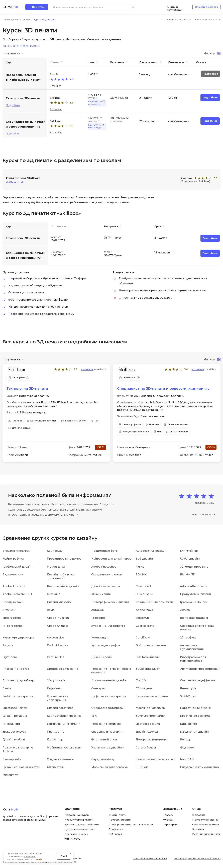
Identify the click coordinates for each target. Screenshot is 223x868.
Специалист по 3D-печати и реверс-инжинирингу (163, 389)
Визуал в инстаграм (17, 551)
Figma (140, 566)
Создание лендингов (106, 574)
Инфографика (12, 626)
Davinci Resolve (58, 645)
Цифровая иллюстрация (109, 696)
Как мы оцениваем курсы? (21, 46)
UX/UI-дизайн (190, 559)
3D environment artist (151, 716)
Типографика (12, 618)
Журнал (168, 820)
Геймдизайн (144, 594)
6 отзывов (56, 109)
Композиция (100, 637)
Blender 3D (188, 574)
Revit (50, 610)
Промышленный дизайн (109, 680)
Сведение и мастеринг (107, 731)
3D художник (56, 680)
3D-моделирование (194, 566)
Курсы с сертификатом (79, 820)
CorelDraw (143, 637)
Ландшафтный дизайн (63, 586)
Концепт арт (56, 740)
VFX (94, 716)
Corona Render (146, 747)
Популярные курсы (77, 815)
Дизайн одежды (148, 731)
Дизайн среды (102, 657)
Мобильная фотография (64, 747)
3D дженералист (148, 669)
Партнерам (170, 824)
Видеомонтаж (13, 574)
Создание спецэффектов (198, 680)
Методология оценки (206, 820)
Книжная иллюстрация (152, 696)
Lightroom (10, 657)
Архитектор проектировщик (200, 669)
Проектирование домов (64, 559)
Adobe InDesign (58, 618)
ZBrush (185, 610)
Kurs (10, 7)
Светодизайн (12, 759)
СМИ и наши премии (206, 824)
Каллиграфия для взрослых (155, 759)
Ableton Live (55, 637)
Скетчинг (53, 594)
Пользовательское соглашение (150, 858)
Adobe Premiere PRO (17, 594)
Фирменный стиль (104, 740)
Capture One (56, 657)
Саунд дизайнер (103, 759)
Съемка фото (145, 626)
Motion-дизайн (58, 566)
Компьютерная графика (64, 716)
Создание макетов (60, 759)
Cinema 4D (143, 586)
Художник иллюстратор (108, 626)
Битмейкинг (189, 724)
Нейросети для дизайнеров (111, 559)
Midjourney (10, 775)
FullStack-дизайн (148, 657)
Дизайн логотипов (60, 708)
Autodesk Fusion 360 (150, 551)
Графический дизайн (18, 566)
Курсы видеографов (106, 645)
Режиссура (188, 688)
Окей (64, 852)
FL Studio (142, 767)
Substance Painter (15, 708)
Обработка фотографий (108, 708)
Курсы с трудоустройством (82, 824)
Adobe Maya (144, 610)
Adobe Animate (58, 626)
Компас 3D (54, 551)
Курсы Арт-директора (18, 637)
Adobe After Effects (194, 586)
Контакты (198, 829)
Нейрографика (13, 559)
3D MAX (141, 574)
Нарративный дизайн (196, 708)
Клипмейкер (189, 551)
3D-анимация (101, 594)
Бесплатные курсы (77, 834)
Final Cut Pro (56, 731)
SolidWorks (188, 696)
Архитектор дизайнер (18, 680)
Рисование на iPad (16, 669)
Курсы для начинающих (80, 829)
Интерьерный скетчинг (63, 724)
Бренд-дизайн (13, 602)
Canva (7, 688)
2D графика (188, 637)
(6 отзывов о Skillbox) (195, 181)
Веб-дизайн (144, 559)
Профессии (116, 829)
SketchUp (142, 618)
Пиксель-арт (11, 724)
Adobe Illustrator (14, 586)
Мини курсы (73, 839)
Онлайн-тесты (118, 815)
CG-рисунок (144, 688)
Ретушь (8, 645)
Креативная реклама (195, 716)
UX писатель (56, 767)
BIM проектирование (151, 645)
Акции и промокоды (174, 7)
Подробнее (13, 105)
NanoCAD (187, 759)
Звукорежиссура (14, 731)
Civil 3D (141, 680)
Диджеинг (54, 688)
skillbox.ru (13, 182)
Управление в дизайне (107, 747)
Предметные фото (104, 551)
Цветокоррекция (148, 724)
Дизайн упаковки (59, 602)
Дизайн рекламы (15, 716)
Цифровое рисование (63, 669)
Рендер (186, 740)
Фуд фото (187, 747)
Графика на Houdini (194, 602)
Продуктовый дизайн (196, 594)
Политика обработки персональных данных (197, 858)
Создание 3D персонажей (154, 602)
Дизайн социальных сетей (21, 767)
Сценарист (99, 688)
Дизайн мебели (14, 740)
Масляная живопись (150, 708)
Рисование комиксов (106, 724)
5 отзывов (56, 86)
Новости (168, 815)
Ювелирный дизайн (194, 731)
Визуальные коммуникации (200, 767)
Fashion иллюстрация (18, 696)
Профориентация (120, 820)
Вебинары (115, 834)
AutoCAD (98, 610)
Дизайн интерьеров (106, 586)
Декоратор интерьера (152, 740)
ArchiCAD (9, 610)
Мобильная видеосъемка (109, 767)
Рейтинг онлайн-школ (206, 834)
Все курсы (39, 7)
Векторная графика (194, 618)
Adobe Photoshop (104, 566)
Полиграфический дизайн (110, 602)
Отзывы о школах (206, 7)
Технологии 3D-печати (27, 389)
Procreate (98, 618)
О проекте (199, 815)
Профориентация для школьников (131, 824)
